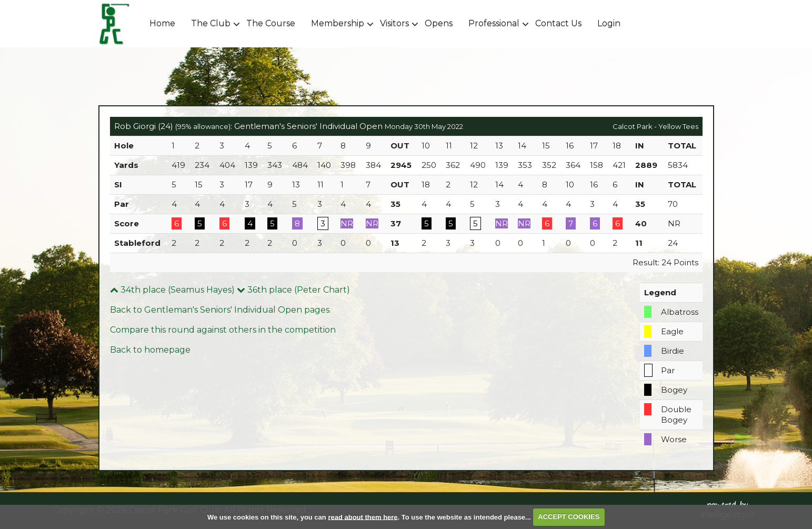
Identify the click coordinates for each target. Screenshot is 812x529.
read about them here (363, 517)
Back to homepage (150, 350)
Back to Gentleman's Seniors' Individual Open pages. (220, 310)
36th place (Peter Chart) (293, 290)
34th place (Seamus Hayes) (172, 290)
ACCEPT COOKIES (569, 517)
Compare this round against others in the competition (223, 330)
